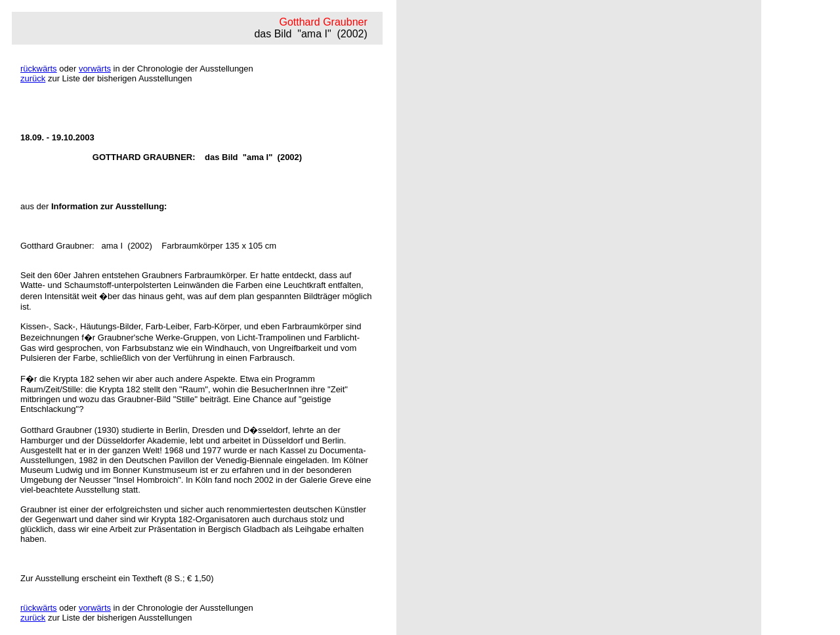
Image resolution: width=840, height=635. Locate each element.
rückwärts (39, 69)
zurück (33, 78)
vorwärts (95, 69)
